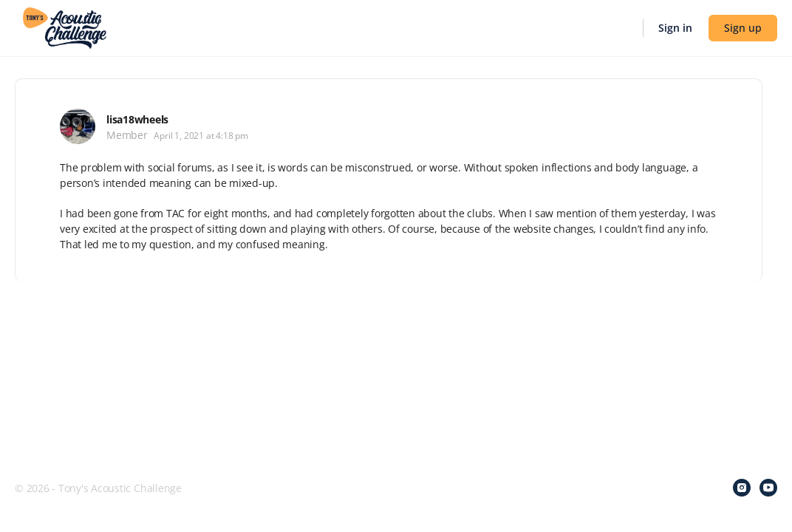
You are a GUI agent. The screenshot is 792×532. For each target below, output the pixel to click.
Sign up (743, 28)
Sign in (675, 28)
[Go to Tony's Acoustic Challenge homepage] (65, 27)
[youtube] (768, 488)
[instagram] (742, 488)
